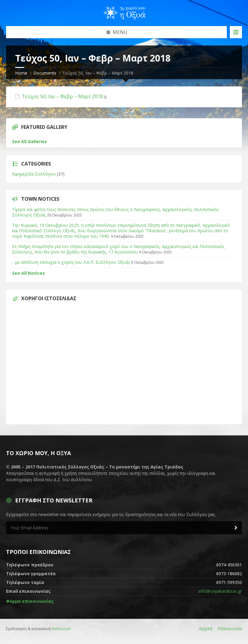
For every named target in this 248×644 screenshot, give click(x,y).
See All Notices (28, 273)
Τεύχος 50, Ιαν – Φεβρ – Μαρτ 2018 (62, 97)
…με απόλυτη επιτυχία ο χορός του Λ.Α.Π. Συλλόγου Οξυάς (71, 262)
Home (21, 73)
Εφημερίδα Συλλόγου (34, 174)
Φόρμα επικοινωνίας (30, 601)
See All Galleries (30, 141)
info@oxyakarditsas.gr (220, 591)
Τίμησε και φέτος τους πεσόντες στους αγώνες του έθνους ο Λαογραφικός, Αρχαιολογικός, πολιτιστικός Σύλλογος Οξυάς (115, 212)
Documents (45, 73)
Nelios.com (61, 629)
